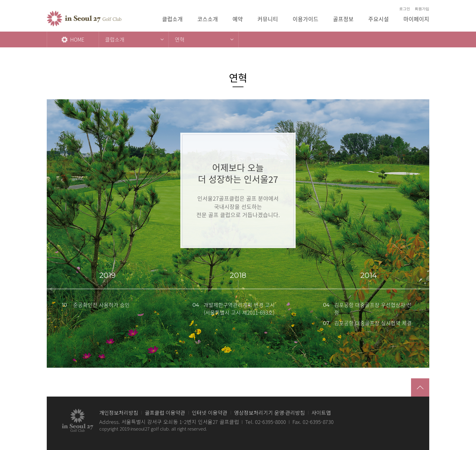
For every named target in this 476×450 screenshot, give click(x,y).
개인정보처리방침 (119, 412)
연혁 (180, 39)
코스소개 (208, 19)
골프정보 (343, 19)
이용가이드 (306, 19)
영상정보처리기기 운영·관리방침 (269, 412)
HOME (73, 39)
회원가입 (422, 9)
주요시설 (379, 19)
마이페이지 (416, 19)
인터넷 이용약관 (210, 412)
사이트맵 (321, 412)
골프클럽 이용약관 (165, 412)
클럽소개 (172, 19)
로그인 (405, 9)
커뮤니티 (268, 19)
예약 (238, 19)
